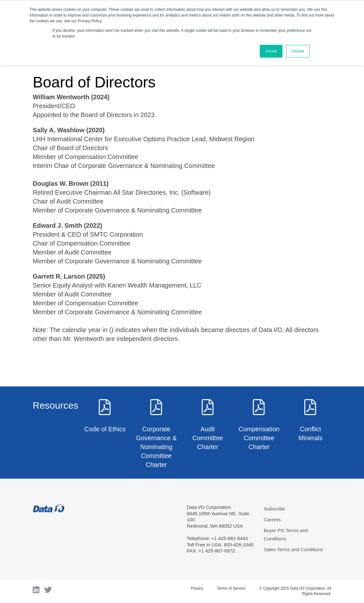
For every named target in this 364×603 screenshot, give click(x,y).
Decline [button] (298, 51)
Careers (272, 520)
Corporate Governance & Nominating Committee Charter (156, 447)
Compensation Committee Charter (259, 438)
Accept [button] (271, 51)
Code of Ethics (105, 429)
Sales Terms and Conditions (294, 549)
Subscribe (275, 509)
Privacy (197, 588)
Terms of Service (231, 588)
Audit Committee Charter (208, 438)
